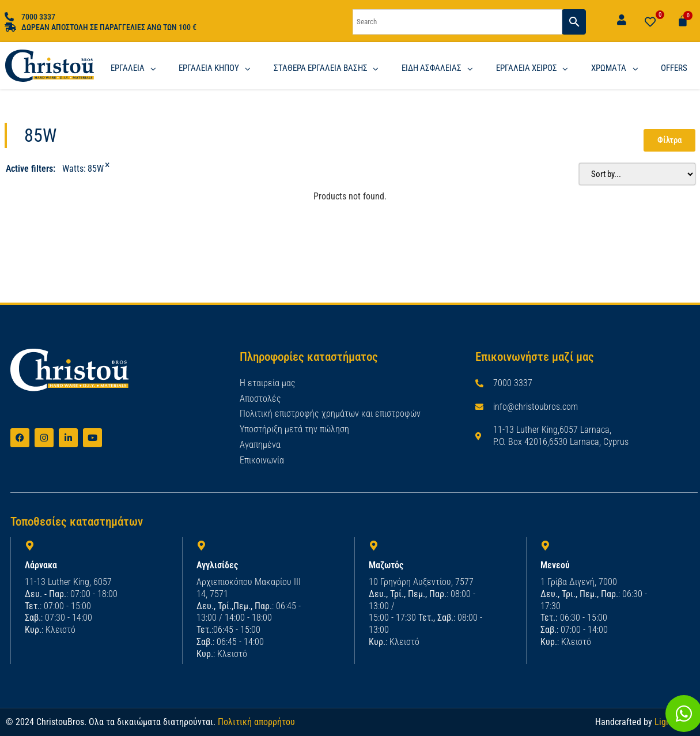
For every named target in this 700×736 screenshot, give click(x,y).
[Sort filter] (633, 174)
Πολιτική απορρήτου (256, 721)
